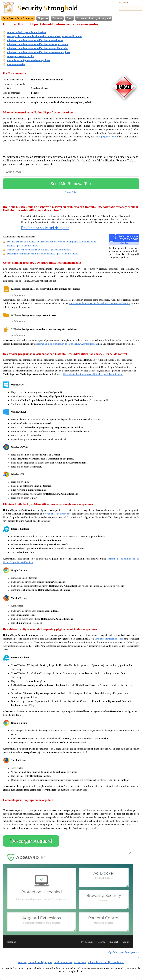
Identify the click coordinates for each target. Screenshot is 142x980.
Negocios (43, 18)
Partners (57, 18)
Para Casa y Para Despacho (18, 18)
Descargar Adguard (31, 841)
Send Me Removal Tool (71, 184)
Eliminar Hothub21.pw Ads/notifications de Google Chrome (38, 44)
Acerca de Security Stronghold (94, 18)
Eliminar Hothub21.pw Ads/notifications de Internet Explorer (39, 52)
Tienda (39, 962)
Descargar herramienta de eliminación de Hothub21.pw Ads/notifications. (42, 254)
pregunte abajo (108, 137)
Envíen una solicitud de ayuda (45, 228)
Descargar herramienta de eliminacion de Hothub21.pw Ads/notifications (44, 36)
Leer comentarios (16, 64)
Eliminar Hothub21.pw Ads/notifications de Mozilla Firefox (37, 48)
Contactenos (80, 962)
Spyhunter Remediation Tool (57, 514)
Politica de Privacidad (98, 962)
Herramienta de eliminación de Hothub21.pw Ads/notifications (99, 303)
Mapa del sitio (117, 962)
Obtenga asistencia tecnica (20, 56)
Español (123, 2)
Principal (22, 962)
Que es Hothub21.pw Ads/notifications (27, 32)
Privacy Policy (71, 192)
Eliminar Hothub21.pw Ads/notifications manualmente (35, 40)
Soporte (48, 962)
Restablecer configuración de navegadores (28, 60)
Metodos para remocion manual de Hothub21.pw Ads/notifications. (39, 250)
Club (69, 18)
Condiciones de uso (63, 962)
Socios (31, 962)
